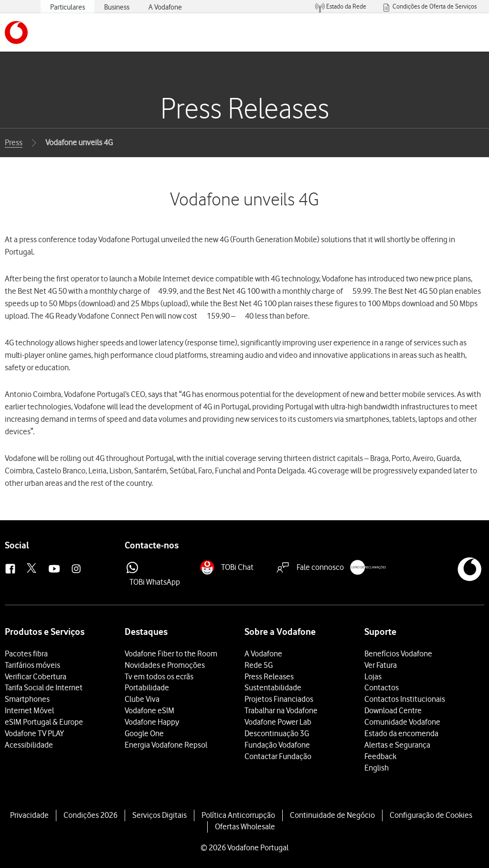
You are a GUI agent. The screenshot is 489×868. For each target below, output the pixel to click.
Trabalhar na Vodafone (281, 710)
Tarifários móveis (32, 665)
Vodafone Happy (152, 722)
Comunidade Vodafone (402, 722)
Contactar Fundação (278, 756)
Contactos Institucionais (405, 699)
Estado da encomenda (401, 733)
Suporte (380, 632)
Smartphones (27, 699)
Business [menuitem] (117, 7)
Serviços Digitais (159, 815)
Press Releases (269, 676)
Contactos (382, 687)
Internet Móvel (29, 710)
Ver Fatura (381, 665)
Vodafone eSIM (149, 710)
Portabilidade (147, 687)
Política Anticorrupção (238, 815)
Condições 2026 (90, 815)
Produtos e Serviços (45, 632)
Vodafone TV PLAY (34, 733)
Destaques (146, 632)
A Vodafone (263, 654)
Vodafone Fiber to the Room (171, 654)
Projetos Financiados (279, 699)
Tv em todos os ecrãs (159, 676)
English (377, 768)
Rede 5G (259, 665)
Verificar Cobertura (36, 676)
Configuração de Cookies (431, 815)
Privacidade (29, 815)
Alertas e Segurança (397, 745)
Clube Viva (142, 699)
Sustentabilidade (273, 687)
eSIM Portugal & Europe (44, 722)
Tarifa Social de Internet (44, 687)
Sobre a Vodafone (280, 632)
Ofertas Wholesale (245, 826)
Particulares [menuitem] (68, 7)
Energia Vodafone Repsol (166, 745)
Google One (144, 733)
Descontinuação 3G (277, 733)
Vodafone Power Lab (278, 722)
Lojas (373, 676)
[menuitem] (341, 7)
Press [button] (14, 142)
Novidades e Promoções (165, 665)
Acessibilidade (29, 745)
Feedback (380, 756)
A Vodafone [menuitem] (165, 7)
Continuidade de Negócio (332, 815)
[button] (16, 32)
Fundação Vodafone (277, 745)
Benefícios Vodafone (398, 654)
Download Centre (393, 710)
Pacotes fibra (26, 654)
